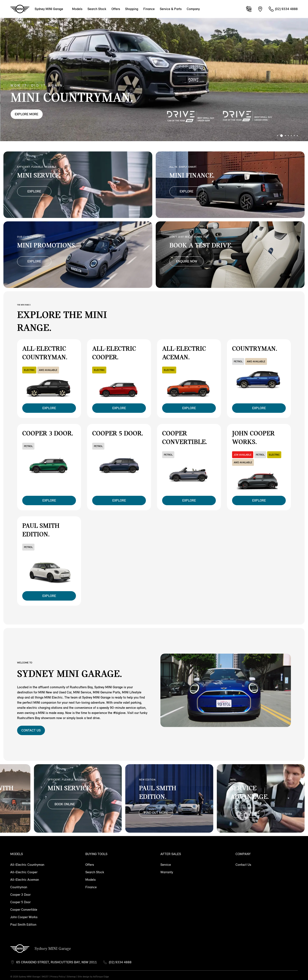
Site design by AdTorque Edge (93, 977)
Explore (34, 191)
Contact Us (31, 730)
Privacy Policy (58, 977)
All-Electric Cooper (24, 872)
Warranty (167, 872)
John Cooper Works (24, 917)
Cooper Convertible (24, 910)
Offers (116, 9)
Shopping (132, 9)
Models (77, 9)
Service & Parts (171, 9)
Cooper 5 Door (20, 902)
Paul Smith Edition (23, 924)
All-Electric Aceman (25, 880)
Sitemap (71, 977)
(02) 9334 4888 (120, 962)
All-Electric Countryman (27, 865)
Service (166, 865)
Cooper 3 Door (20, 895)
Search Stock (97, 9)
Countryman (19, 887)
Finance (149, 9)
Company (193, 9)
